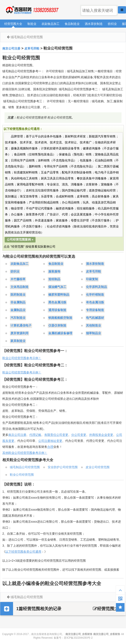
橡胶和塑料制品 (59, 295)
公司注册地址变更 (50, 441)
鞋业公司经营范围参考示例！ (22, 358)
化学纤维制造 (95, 295)
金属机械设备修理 (60, 333)
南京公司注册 (11, 48)
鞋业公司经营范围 (22, 475)
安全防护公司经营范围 (63, 467)
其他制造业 (93, 326)
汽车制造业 (18, 318)
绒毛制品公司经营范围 (27, 37)
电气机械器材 (95, 318)
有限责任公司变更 (56, 435)
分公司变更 (79, 435)
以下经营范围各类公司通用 (23, 552)
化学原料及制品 (96, 287)
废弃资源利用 (19, 333)
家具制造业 (18, 341)
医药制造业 (18, 295)
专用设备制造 (95, 310)
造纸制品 (54, 279)
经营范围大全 (13, 24)
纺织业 (112, 24)
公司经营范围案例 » (20, 239)
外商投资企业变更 (101, 435)
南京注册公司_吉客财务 (32, 10)
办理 (50, 447)
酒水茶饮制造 (94, 24)
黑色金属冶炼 (57, 302)
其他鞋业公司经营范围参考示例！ (25, 453)
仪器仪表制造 (57, 326)
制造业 (32, 24)
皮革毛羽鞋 (32, 48)
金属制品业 (18, 310)
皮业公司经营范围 (98, 467)
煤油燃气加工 (57, 287)
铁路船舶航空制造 (60, 318)
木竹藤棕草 (18, 279)
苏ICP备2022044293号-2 (78, 638)
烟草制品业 (93, 333)
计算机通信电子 (21, 326)
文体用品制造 (19, 287)
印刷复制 (92, 279)
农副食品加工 (50, 24)
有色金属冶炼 (95, 302)
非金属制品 (18, 302)
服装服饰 (54, 272)
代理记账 (35, 435)
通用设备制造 (57, 310)
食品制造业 (72, 24)
